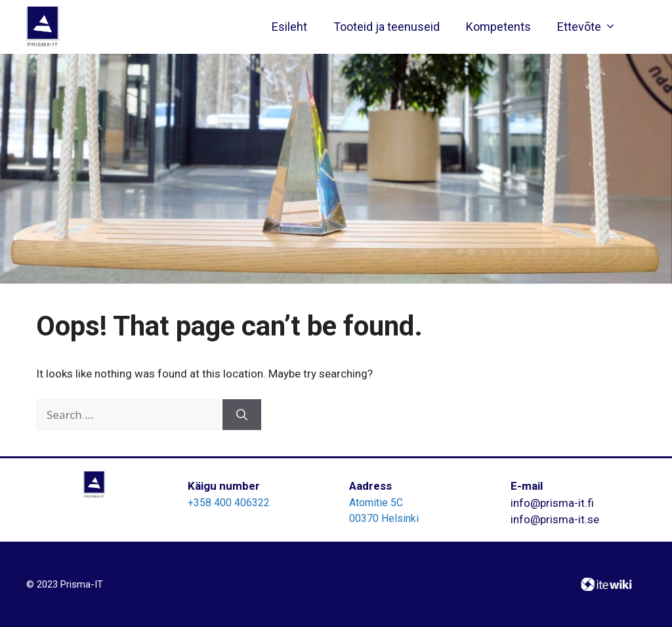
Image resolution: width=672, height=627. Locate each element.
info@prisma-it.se (555, 519)
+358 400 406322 (229, 503)
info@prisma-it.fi (552, 503)
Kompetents (498, 27)
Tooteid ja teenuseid (387, 27)
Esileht (289, 27)
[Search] (242, 415)
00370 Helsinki (384, 518)
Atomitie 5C (376, 503)
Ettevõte (590, 27)
